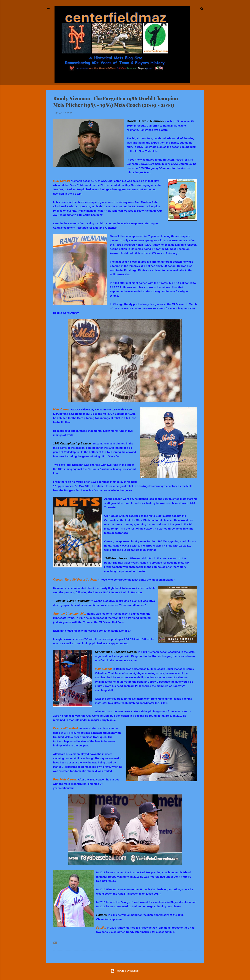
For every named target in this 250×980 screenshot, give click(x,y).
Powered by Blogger (125, 971)
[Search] (202, 10)
